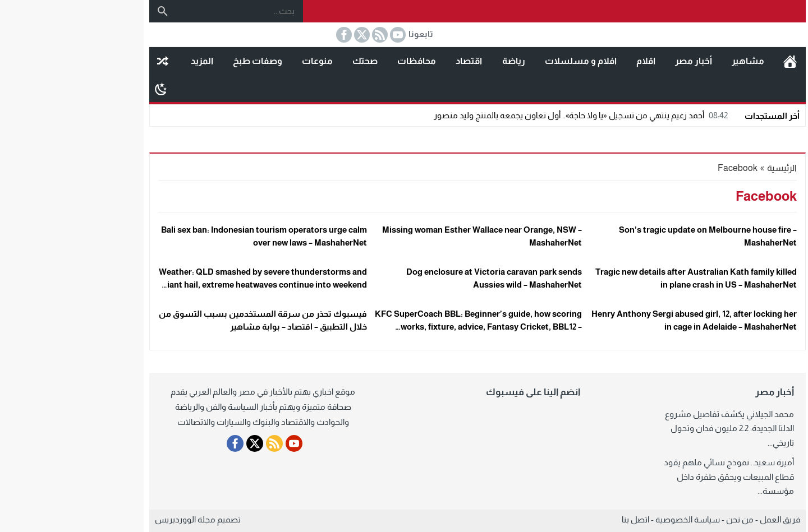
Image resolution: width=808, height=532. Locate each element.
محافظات (343, 61)
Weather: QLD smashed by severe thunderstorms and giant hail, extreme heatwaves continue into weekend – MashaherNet (189, 284)
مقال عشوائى (89, 61)
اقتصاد (395, 61)
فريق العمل (706, 519)
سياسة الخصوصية (614, 519)
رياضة (440, 61)
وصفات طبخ (184, 61)
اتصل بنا (562, 519)
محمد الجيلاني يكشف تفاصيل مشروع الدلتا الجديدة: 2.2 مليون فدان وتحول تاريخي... (656, 428)
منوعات (244, 61)
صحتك (291, 61)
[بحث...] (166, 11)
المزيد (128, 61)
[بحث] (89, 11)
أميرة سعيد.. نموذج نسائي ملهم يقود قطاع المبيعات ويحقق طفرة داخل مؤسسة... (655, 477)
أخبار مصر (620, 61)
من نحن (666, 519)
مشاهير (674, 61)
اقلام (572, 61)
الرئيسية (717, 61)
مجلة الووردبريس (112, 519)
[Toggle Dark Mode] (87, 89)
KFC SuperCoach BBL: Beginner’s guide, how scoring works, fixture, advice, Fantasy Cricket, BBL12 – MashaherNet (405, 326)
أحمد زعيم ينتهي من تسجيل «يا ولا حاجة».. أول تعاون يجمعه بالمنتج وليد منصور (509, 115)
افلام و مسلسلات (507, 61)
